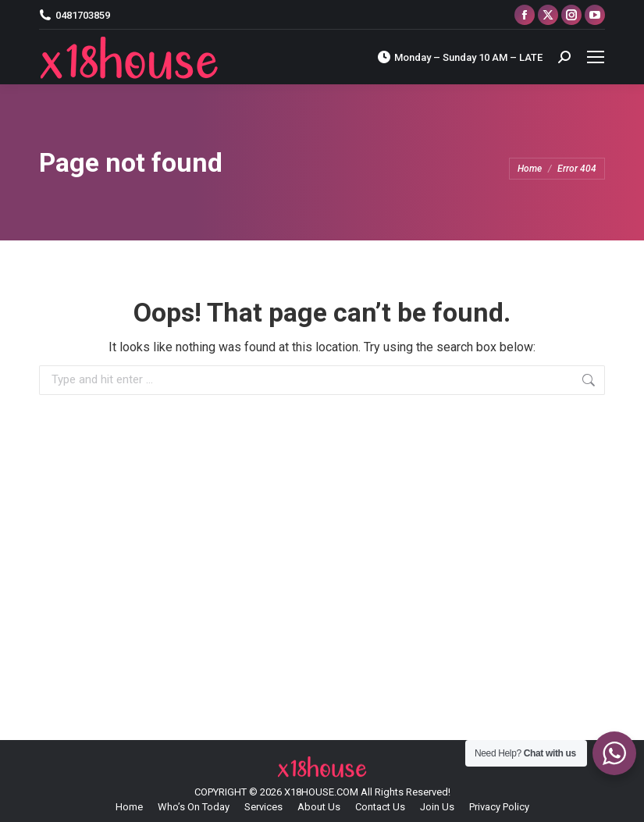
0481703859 (75, 15)
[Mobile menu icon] (596, 57)
